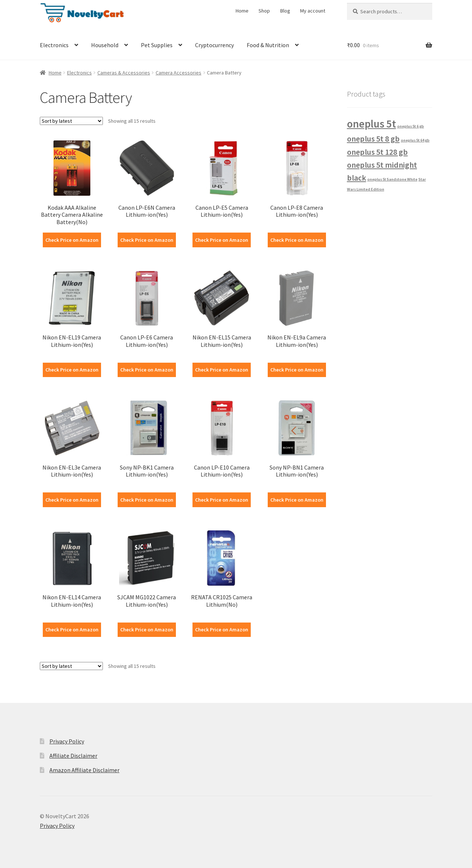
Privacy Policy (67, 741)
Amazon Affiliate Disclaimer (84, 770)
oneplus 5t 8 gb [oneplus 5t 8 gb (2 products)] (373, 139)
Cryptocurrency (214, 45)
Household (105, 45)
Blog (285, 11)
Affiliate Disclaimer (73, 756)
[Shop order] (71, 121)
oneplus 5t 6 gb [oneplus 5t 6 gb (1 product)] (411, 126)
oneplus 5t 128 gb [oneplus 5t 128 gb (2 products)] (377, 152)
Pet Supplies (157, 45)
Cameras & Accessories (124, 73)
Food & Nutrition (268, 45)
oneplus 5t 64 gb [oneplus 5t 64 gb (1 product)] (415, 140)
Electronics (54, 45)
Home (242, 11)
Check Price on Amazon (72, 240)
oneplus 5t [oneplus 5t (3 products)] (372, 124)
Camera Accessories (178, 73)
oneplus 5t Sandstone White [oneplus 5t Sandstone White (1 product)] (392, 179)
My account (313, 11)
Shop (264, 11)
